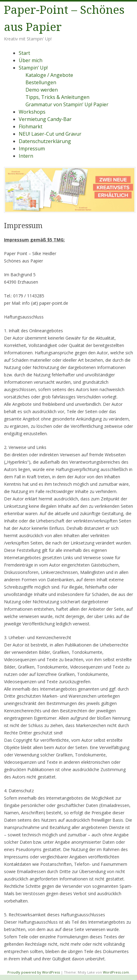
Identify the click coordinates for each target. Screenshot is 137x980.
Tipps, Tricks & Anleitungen (57, 97)
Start (24, 53)
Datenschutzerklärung (45, 141)
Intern (26, 156)
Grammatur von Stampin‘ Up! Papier (67, 104)
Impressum (32, 149)
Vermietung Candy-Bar (45, 119)
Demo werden (42, 90)
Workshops (32, 112)
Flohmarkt (31, 126)
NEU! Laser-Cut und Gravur (50, 134)
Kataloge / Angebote (49, 75)
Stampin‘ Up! (33, 68)
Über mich (31, 60)
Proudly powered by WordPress (34, 972)
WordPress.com (116, 972)
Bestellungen (41, 82)
